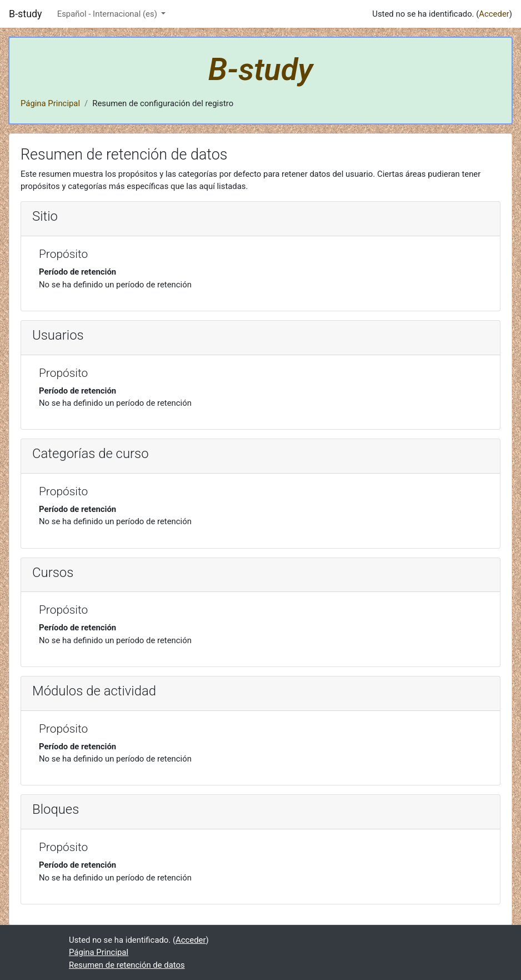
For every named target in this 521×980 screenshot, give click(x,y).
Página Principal (50, 103)
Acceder (494, 14)
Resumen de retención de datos (127, 965)
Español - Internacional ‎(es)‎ (108, 14)
